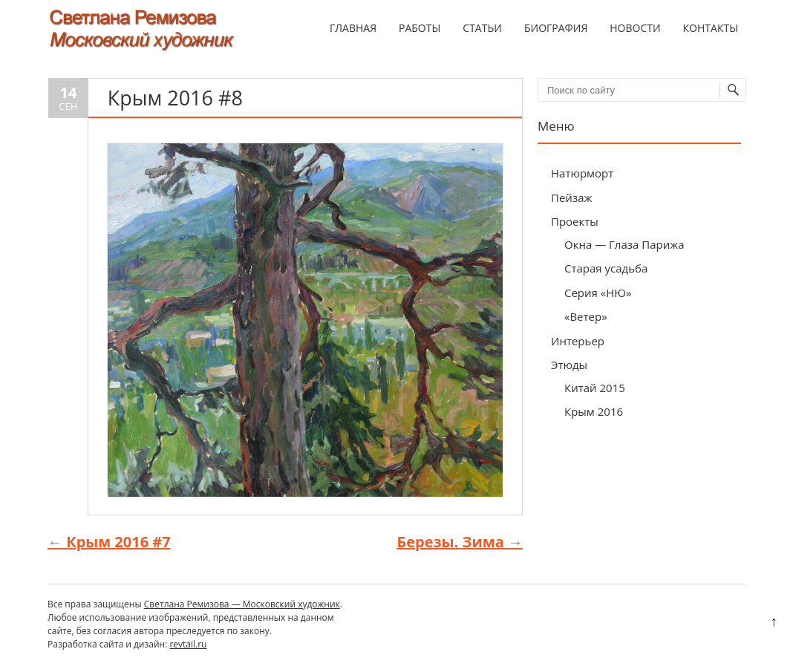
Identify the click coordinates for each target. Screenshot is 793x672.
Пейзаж (572, 198)
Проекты (575, 221)
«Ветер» (586, 316)
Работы (420, 28)
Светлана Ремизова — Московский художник (242, 604)
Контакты (711, 28)
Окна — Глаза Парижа (624, 244)
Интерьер (578, 341)
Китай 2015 (595, 388)
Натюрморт (582, 173)
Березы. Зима (460, 542)
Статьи (482, 28)
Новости (635, 28)
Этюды (569, 365)
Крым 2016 (594, 411)
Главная (353, 28)
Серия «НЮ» (598, 293)
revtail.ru (188, 644)
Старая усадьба (606, 268)
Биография (556, 28)
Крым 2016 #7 (109, 542)
